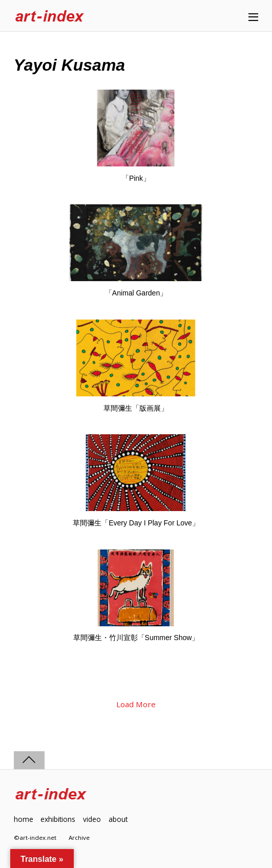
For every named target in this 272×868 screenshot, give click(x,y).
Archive (79, 838)
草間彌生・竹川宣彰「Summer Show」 (136, 638)
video (92, 819)
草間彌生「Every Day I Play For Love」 (136, 523)
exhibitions (58, 819)
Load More (136, 704)
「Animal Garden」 (136, 293)
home (24, 819)
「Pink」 (136, 178)
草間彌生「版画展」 (136, 408)
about (118, 819)
